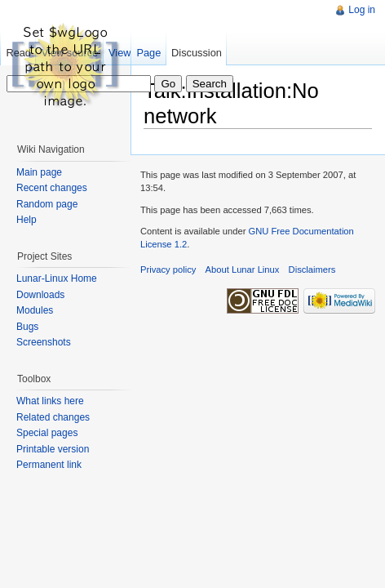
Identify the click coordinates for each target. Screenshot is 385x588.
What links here (50, 401)
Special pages (47, 433)
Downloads (40, 295)
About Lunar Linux (243, 269)
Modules (35, 310)
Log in (362, 10)
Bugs (27, 327)
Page (148, 53)
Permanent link (49, 465)
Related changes (53, 417)
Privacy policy (168, 269)
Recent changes (52, 188)
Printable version (53, 449)
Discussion (197, 53)
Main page (39, 172)
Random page (47, 204)
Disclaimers (312, 269)
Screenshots (44, 342)
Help (27, 220)
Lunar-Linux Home (57, 278)
